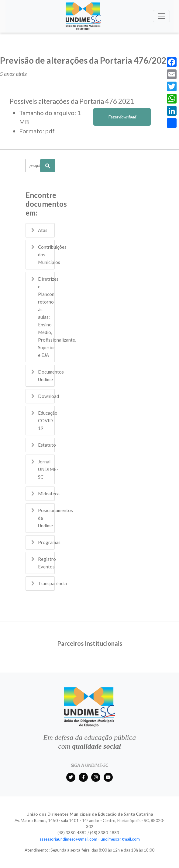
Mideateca (49, 494)
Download (48, 396)
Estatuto (47, 445)
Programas (49, 542)
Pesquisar (47, 166)
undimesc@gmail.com (120, 839)
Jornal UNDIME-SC (48, 469)
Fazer (122, 117)
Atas (43, 230)
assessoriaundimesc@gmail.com (68, 839)
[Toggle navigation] (161, 16)
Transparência (52, 583)
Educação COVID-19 (48, 420)
